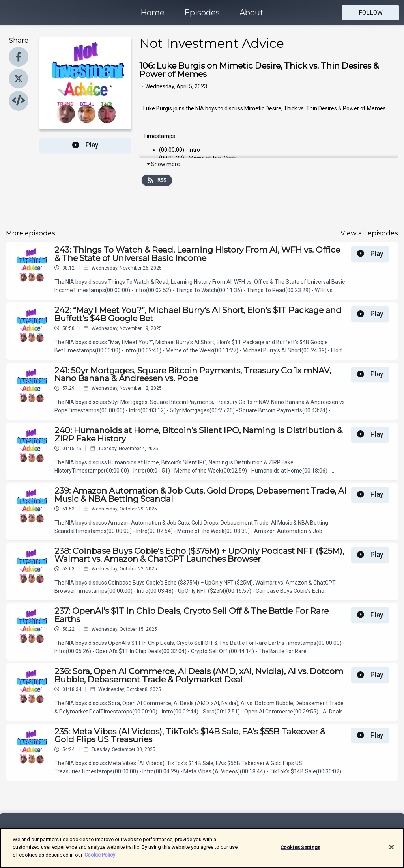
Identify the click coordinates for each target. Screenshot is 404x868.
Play (85, 145)
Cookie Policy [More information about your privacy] (100, 858)
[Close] (391, 850)
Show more (163, 164)
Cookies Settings (300, 850)
